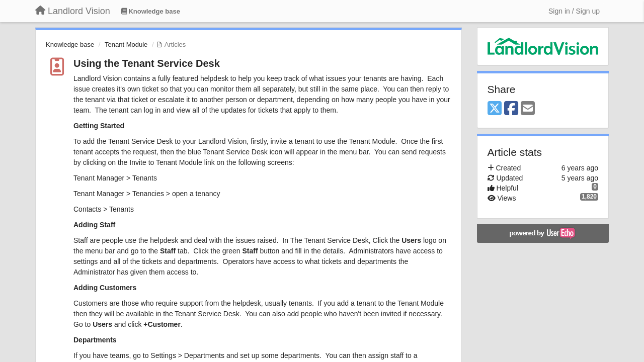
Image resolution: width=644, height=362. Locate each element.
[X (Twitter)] (495, 109)
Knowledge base (70, 44)
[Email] (528, 109)
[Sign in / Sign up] (574, 11)
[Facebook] (511, 109)
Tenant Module (126, 44)
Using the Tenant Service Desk (147, 63)
